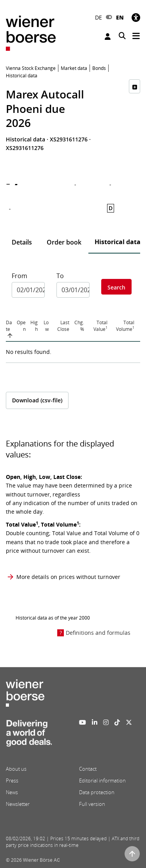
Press (12, 780)
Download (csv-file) (37, 400)
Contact (88, 769)
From (19, 276)
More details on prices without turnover (68, 577)
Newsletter (18, 804)
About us (16, 769)
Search (116, 287)
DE (99, 17)
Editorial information (102, 780)
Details (22, 242)
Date (9, 326)
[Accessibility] (136, 17)
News (12, 792)
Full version (92, 804)
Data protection (97, 792)
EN (120, 17)
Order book (64, 242)
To (60, 276)
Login (108, 37)
